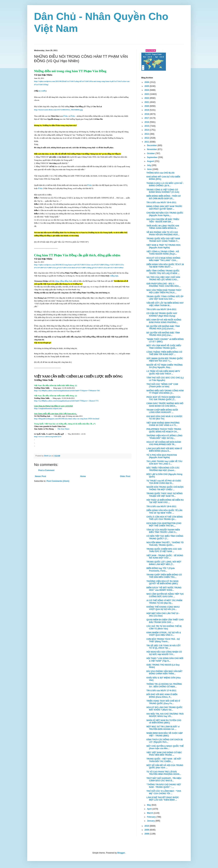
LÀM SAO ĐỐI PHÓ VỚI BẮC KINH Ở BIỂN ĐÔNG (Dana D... (164, 450)
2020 (147, 106)
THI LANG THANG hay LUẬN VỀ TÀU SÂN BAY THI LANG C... (164, 463)
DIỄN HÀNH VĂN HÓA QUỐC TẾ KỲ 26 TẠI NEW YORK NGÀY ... (165, 266)
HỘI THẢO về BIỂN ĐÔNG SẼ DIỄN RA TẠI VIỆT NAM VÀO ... (165, 501)
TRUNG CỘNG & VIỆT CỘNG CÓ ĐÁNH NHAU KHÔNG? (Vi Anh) (163, 191)
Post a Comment (46, 470)
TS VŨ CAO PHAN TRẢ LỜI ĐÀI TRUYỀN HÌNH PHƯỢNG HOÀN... (164, 773)
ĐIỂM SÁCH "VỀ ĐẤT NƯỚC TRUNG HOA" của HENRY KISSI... (164, 589)
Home (83, 476)
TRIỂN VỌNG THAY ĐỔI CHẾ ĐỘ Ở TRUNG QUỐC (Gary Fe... (163, 702)
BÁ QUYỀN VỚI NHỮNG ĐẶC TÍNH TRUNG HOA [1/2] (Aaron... (163, 327)
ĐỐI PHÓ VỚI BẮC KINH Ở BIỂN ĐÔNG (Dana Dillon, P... (162, 696)
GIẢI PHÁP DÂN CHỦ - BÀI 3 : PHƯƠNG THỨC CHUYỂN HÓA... (163, 285)
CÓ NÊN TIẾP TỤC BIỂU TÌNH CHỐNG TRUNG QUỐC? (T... (165, 537)
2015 (147, 126)
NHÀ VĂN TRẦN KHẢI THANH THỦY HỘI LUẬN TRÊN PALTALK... (164, 291)
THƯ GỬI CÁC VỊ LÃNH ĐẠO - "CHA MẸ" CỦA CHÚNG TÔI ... (164, 792)
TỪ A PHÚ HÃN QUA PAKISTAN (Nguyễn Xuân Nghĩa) (162, 456)
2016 (147, 122)
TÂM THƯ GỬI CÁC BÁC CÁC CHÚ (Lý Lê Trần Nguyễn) (165, 379)
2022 (147, 98)
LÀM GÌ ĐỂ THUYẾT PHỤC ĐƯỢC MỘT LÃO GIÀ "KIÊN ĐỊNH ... (163, 799)
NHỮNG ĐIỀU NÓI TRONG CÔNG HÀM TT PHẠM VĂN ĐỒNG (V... (165, 392)
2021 (147, 102)
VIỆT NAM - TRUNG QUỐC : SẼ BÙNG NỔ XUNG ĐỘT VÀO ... (165, 557)
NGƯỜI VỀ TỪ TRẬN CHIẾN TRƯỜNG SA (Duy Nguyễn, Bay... (165, 366)
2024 (147, 90)
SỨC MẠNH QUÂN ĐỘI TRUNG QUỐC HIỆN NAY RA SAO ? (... (165, 360)
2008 (147, 834)
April (150, 809)
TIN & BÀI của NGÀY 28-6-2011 (161, 506)
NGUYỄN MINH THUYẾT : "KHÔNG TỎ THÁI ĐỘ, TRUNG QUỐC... (165, 544)
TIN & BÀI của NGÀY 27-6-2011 (161, 691)
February (152, 817)
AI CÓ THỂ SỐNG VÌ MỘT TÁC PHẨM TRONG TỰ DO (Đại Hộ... (164, 602)
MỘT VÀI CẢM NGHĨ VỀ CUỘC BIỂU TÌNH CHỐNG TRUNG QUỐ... (164, 347)
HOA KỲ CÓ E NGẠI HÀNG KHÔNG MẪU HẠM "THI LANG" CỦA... (163, 259)
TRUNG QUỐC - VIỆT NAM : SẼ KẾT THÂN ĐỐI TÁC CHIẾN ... (164, 760)
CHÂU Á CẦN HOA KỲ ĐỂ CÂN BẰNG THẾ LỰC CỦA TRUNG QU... (165, 518)
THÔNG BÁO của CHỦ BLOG (161, 173)
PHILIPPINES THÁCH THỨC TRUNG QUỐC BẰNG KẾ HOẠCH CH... (164, 430)
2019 (147, 110)
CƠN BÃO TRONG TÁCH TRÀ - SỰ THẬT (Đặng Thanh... (163, 640)
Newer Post (40, 476)
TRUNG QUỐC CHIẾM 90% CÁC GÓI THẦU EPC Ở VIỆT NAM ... (164, 550)
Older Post (125, 476)
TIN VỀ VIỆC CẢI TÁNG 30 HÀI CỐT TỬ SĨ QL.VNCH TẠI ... (163, 647)
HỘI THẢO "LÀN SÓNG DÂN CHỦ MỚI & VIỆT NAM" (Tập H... (165, 660)
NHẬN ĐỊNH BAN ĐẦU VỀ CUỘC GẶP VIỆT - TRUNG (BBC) (165, 734)
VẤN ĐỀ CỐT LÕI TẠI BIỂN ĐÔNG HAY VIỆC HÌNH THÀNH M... (165, 304)
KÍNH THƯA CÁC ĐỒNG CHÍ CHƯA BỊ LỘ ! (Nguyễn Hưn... (165, 741)
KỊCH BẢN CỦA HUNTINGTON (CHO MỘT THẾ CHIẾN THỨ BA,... (164, 525)
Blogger (121, 853)
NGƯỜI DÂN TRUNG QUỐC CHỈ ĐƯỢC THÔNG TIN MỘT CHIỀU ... (165, 488)
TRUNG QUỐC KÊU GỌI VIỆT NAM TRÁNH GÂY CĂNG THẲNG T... (163, 240)
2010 (147, 826)
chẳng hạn (114, 276)
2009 (147, 830)
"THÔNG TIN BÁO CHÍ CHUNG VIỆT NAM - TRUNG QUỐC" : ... (164, 786)
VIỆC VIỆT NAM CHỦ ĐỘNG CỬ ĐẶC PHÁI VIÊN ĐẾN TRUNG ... (164, 754)
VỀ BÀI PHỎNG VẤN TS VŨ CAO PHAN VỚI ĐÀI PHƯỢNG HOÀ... (163, 233)
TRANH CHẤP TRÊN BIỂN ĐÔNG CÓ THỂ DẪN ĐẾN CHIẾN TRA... (164, 576)
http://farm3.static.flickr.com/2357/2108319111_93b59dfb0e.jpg (58, 110)
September (153, 157)
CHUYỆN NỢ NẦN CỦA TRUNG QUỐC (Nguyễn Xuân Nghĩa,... (165, 214)
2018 (147, 114)
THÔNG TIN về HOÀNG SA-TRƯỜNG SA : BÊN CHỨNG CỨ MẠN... (164, 685)
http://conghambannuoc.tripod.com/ (48, 408)
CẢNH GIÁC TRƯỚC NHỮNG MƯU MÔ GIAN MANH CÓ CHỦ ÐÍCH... (165, 405)
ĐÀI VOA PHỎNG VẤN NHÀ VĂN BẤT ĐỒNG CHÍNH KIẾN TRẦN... (164, 672)
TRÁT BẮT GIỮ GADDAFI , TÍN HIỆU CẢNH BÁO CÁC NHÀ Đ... (164, 779)
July (149, 165)
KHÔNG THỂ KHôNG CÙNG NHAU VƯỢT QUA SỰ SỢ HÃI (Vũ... (163, 608)
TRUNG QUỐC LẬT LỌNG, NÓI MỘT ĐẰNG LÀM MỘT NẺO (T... (164, 563)
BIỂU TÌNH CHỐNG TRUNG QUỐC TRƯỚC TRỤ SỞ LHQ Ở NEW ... (163, 272)
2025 (147, 86)
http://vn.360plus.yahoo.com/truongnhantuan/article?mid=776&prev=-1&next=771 (66, 401)
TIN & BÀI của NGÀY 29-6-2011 (161, 309)
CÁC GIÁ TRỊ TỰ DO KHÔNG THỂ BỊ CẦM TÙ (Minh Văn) (164, 627)
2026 (147, 82)
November (152, 149)
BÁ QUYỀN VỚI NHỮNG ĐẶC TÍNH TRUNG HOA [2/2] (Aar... (163, 334)
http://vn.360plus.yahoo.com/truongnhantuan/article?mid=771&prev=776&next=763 (67, 391)
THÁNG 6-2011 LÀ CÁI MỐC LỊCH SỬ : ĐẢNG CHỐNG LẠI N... (165, 184)
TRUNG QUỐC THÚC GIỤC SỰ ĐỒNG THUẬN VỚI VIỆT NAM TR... (165, 495)
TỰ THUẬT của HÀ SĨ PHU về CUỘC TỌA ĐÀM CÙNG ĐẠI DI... (164, 482)
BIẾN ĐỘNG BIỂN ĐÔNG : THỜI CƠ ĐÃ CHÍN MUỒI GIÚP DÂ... (163, 197)
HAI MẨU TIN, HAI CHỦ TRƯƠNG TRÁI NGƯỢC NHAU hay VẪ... (165, 715)
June (150, 169)
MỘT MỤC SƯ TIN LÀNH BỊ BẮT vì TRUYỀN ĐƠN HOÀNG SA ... (163, 728)
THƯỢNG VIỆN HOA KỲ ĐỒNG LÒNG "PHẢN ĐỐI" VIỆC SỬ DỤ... (164, 437)
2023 (147, 94)
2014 (147, 130)
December (152, 145)
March (150, 813)
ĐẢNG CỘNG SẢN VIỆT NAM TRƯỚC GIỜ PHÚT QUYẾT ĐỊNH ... (164, 208)
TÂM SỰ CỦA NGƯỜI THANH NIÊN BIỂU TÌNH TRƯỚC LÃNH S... (163, 531)
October (151, 153)
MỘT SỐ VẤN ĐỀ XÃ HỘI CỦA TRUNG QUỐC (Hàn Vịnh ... (165, 767)
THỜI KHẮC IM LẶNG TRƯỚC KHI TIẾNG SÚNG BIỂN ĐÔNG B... (163, 227)
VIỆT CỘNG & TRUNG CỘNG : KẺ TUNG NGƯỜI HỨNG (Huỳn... (163, 253)
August (151, 161)
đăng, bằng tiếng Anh (64, 281)
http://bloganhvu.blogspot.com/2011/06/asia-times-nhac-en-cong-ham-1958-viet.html (67, 419)
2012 (147, 138)
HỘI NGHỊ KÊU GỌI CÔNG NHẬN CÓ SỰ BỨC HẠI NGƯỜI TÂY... (164, 653)
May (149, 805)
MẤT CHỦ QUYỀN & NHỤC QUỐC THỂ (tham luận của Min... (165, 747)
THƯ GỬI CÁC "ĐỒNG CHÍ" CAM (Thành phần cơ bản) (162, 385)
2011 (147, 142)
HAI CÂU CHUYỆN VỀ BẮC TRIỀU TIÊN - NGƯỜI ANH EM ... (163, 221)
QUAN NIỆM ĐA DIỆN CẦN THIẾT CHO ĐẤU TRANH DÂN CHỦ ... (165, 621)
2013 (147, 134)
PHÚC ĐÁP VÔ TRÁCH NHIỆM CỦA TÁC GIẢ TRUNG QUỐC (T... (163, 398)
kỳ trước (42, 91)
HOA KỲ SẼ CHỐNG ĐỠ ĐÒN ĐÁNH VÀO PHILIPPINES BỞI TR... (164, 443)
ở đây (66, 116)
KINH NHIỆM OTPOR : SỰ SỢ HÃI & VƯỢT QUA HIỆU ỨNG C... (164, 634)
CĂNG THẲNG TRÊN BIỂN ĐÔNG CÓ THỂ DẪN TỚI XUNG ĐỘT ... (164, 353)
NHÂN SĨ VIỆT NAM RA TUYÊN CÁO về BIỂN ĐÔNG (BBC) (164, 722)
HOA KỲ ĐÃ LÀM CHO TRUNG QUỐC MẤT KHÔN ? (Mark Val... (165, 709)
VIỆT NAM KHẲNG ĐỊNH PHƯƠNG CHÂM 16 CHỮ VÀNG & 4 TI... (163, 424)
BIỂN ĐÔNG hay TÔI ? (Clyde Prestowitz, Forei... (161, 569)
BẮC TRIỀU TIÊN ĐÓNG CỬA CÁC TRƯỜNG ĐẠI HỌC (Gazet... (163, 469)
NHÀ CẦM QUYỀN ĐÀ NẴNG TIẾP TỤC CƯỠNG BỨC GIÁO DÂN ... (165, 595)
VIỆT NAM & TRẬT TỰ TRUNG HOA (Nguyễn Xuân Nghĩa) (163, 246)
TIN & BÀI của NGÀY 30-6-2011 (161, 202)
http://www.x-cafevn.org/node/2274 (48, 437)
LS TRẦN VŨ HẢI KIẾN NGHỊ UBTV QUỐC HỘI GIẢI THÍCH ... (163, 372)
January (151, 821)
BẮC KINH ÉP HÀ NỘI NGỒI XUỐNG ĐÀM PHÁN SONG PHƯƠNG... (164, 321)
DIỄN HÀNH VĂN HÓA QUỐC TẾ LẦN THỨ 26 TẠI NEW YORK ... (164, 512)
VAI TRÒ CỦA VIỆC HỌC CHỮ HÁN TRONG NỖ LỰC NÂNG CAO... (163, 278)
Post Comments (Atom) (58, 481)
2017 (147, 118)
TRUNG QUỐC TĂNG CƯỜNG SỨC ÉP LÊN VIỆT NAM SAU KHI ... (165, 298)
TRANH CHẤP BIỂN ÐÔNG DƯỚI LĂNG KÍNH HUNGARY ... (162, 411)
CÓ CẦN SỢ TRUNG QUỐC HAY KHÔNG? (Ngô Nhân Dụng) (162, 315)
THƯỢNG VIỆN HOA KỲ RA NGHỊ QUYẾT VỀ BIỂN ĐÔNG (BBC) (162, 582)
